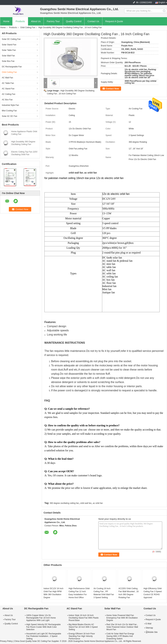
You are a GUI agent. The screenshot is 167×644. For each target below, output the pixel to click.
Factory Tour (53, 21)
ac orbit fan (98, 503)
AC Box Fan (7, 100)
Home (6, 21)
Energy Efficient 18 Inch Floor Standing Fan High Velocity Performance (82, 636)
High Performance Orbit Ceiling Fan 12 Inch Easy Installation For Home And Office (79, 593)
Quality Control (74, 21)
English (162, 2)
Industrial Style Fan (10, 105)
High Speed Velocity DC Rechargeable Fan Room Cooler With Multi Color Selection (43, 627)
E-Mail (148, 624)
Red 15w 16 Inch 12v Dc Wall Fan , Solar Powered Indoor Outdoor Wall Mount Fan (122, 627)
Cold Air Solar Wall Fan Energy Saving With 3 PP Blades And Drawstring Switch (120, 636)
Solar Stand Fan (9, 45)
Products (20, 21)
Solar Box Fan (8, 61)
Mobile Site (152, 632)
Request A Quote (114, 21)
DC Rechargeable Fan (12, 67)
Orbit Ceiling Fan (28, 27)
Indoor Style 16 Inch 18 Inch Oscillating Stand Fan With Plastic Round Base (84, 618)
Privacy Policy (6, 641)
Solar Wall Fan (8, 56)
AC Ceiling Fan (9, 94)
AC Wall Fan (7, 78)
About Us (36, 21)
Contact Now (112, 89)
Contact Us (93, 21)
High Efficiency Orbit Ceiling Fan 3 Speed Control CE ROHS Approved (153, 593)
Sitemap (149, 628)
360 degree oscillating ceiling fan (64, 503)
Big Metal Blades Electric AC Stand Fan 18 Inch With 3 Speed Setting (83, 627)
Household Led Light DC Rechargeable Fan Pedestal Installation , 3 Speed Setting (44, 636)
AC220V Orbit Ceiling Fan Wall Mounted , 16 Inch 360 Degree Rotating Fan (129, 593)
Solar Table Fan (9, 50)
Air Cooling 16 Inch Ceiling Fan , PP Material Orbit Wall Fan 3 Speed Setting (104, 593)
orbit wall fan (86, 503)
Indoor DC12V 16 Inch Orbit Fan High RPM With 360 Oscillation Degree (54, 593)
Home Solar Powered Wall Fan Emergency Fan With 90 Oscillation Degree (122, 618)
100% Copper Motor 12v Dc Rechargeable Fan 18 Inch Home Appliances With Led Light (41, 618)
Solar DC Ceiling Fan (11, 39)
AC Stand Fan (8, 89)
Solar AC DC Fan (10, 116)
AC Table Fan (8, 83)
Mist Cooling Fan (9, 111)
